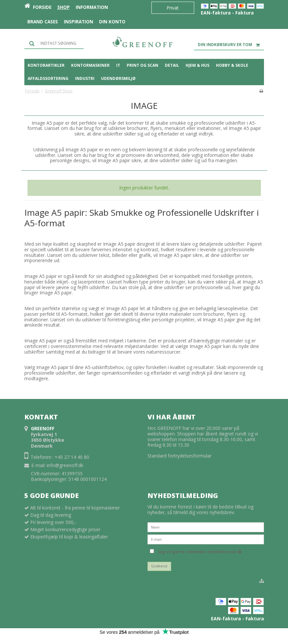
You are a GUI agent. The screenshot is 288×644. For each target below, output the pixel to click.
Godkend (159, 566)
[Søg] (54, 43)
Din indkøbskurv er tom (231, 45)
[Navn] (206, 527)
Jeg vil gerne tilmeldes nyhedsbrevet (200, 551)
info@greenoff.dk (65, 465)
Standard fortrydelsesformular (180, 456)
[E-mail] (206, 539)
